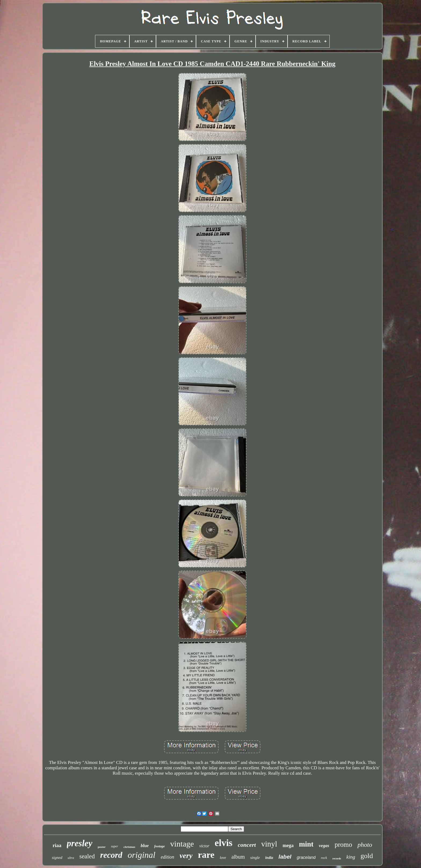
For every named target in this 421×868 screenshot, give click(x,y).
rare (206, 855)
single (255, 858)
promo (343, 845)
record (111, 855)
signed (57, 858)
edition (168, 857)
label (285, 857)
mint (306, 844)
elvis (224, 843)
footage (159, 846)
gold (367, 856)
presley (80, 843)
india (269, 858)
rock (324, 858)
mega (288, 845)
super (115, 846)
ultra (71, 858)
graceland (306, 857)
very (186, 856)
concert (247, 845)
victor (204, 846)
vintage (182, 844)
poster (102, 847)
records (337, 858)
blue (145, 846)
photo (365, 845)
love (223, 858)
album (238, 857)
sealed (87, 856)
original (142, 855)
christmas (129, 847)
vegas (324, 846)
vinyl (269, 844)
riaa (57, 845)
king (351, 857)
